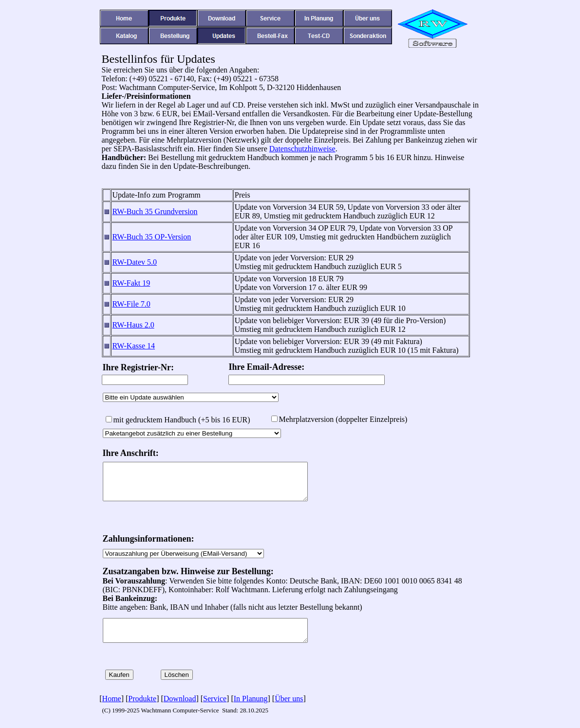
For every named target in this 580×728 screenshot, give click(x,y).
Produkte (142, 699)
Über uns (289, 699)
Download (180, 699)
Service (215, 699)
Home (112, 699)
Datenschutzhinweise (302, 149)
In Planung (251, 699)
